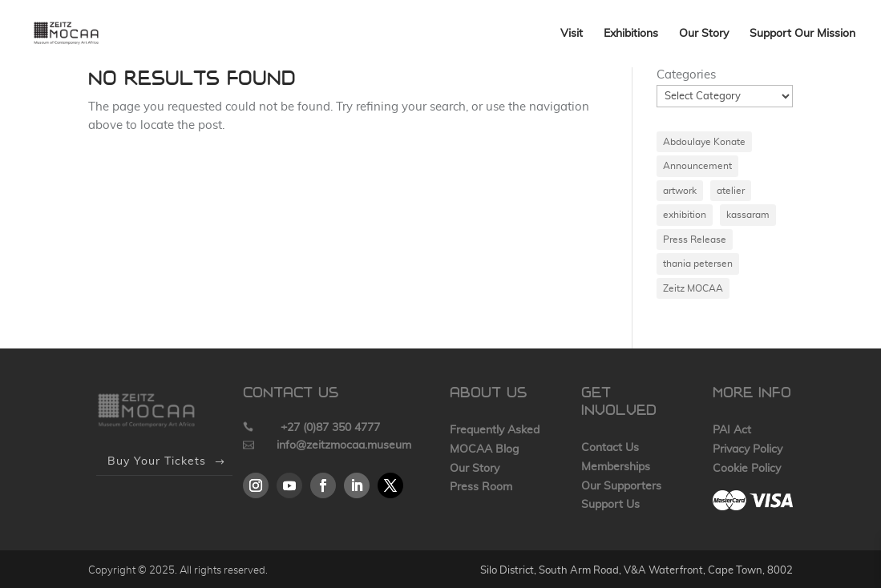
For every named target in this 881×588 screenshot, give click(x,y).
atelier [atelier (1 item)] (731, 191)
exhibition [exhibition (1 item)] (685, 215)
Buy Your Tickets (157, 461)
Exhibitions (631, 34)
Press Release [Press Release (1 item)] (695, 240)
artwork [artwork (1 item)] (680, 191)
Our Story (704, 34)
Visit (572, 34)
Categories (686, 75)
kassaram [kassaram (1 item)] (748, 215)
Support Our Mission (802, 34)
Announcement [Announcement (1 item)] (697, 166)
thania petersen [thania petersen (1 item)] (698, 264)
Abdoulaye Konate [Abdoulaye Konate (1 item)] (704, 142)
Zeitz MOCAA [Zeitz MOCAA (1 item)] (693, 288)
